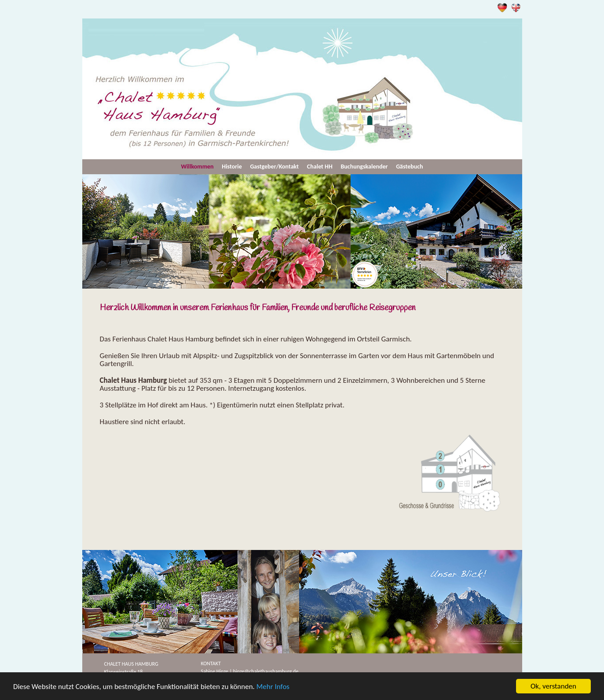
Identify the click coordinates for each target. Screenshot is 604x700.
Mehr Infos (273, 687)
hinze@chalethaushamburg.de (266, 671)
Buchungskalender (364, 167)
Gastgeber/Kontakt (274, 167)
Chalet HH (320, 167)
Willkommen (197, 167)
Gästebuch (409, 167)
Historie (232, 167)
